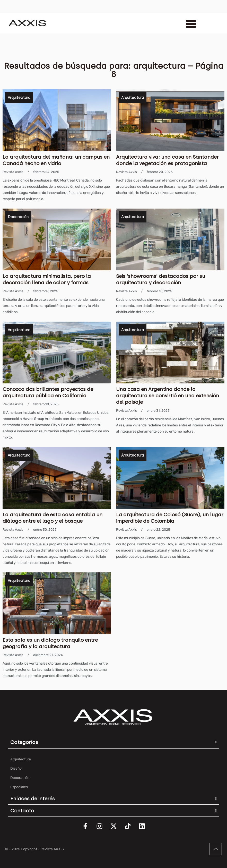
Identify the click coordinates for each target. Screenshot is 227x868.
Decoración (18, 217)
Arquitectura (19, 98)
